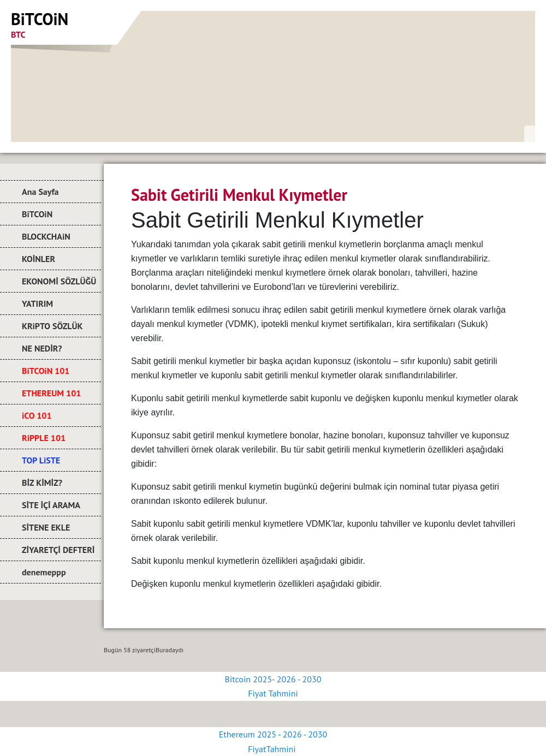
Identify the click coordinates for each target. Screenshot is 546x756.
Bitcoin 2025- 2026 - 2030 (273, 679)
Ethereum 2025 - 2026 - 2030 (273, 734)
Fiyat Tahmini (273, 693)
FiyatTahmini (273, 749)
